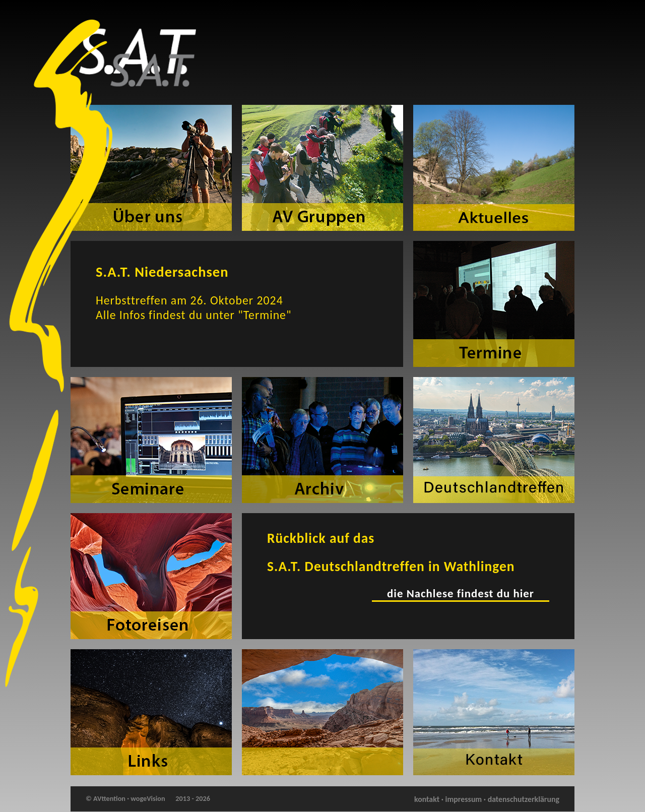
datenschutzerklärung (524, 799)
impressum (464, 799)
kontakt (427, 799)
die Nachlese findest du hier (461, 593)
